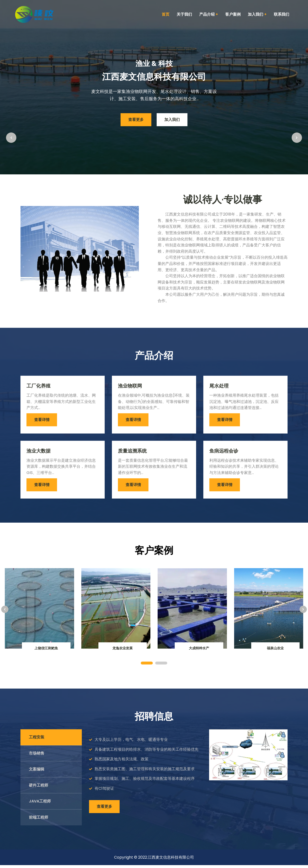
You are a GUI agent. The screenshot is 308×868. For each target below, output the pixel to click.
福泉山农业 (275, 651)
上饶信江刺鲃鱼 (46, 651)
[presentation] (12, 86)
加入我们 (173, 120)
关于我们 (184, 14)
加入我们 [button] (257, 14)
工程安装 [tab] (37, 740)
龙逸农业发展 (122, 651)
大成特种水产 (199, 651)
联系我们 (282, 14)
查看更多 (135, 120)
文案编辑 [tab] (37, 772)
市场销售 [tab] (37, 756)
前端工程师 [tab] (38, 820)
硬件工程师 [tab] (38, 788)
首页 (166, 14)
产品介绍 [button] (209, 14)
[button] (147, 666)
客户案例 (233, 14)
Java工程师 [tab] (40, 804)
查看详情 (43, 421)
